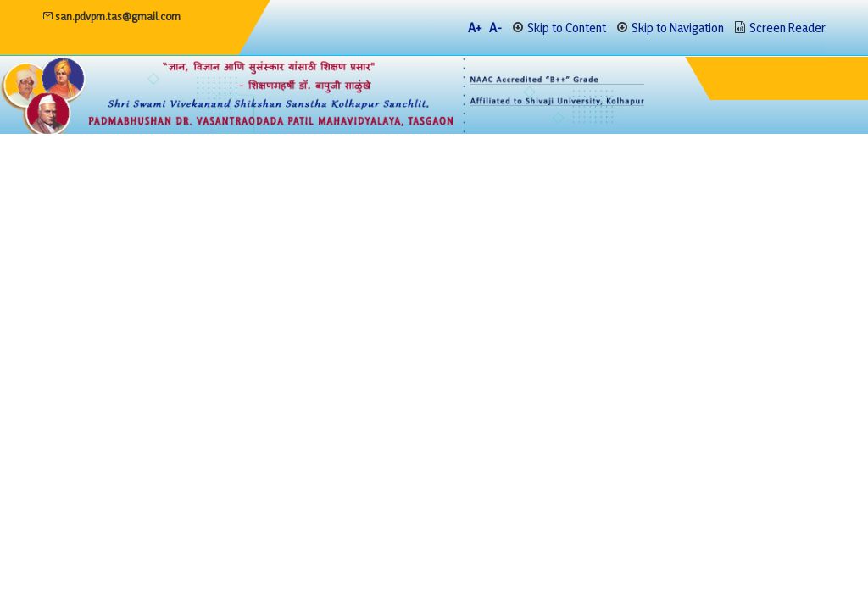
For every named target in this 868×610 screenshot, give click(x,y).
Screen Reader (787, 28)
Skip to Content (567, 28)
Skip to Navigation (678, 28)
